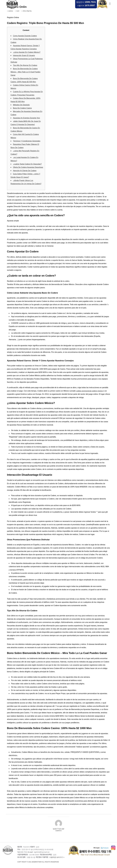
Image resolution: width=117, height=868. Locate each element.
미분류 (18, 11)
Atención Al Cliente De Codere (25, 171)
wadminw (11, 11)
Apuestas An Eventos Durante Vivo (27, 118)
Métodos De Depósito (21, 105)
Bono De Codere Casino (22, 108)
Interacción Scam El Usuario (24, 55)
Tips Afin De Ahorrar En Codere (25, 65)
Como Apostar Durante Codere (25, 36)
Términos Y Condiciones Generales (27, 141)
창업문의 (86, 2)
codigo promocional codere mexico (90, 391)
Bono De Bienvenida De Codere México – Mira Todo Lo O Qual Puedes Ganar (26, 72)
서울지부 (86, 5)
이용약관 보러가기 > (43, 860)
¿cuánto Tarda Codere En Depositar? (27, 164)
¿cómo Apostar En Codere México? (27, 52)
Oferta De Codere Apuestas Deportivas (28, 167)
